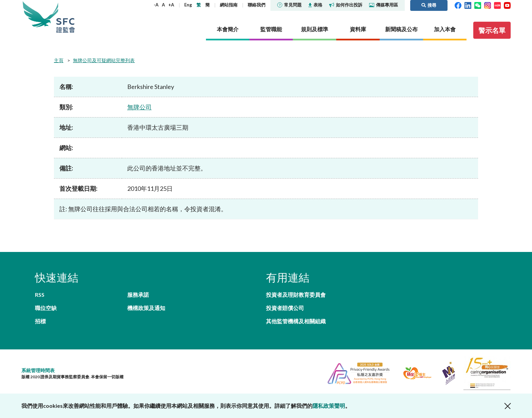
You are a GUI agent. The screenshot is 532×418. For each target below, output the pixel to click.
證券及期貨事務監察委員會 (65, 17)
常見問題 (289, 5)
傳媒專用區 (384, 5)
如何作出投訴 (346, 5)
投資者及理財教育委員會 (296, 295)
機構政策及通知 (146, 308)
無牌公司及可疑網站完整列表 (104, 60)
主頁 (59, 60)
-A (156, 5)
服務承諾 (138, 295)
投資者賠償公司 (285, 308)
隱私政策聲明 (329, 406)
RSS (40, 295)
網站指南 (229, 5)
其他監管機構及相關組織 (296, 321)
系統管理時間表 (38, 370)
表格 (315, 5)
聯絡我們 (256, 5)
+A (171, 5)
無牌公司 (139, 107)
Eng (188, 5)
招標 (40, 321)
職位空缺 (46, 308)
